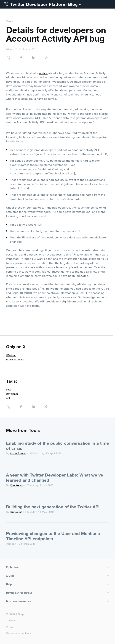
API (8, 398)
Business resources (58, 601)
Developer (12, 394)
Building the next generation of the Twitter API (53, 507)
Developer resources (58, 593)
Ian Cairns (16, 512)
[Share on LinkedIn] (30, 58)
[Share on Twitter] (9, 58)
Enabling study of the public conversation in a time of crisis (57, 446)
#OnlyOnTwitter (15, 360)
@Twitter (11, 355)
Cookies (11, 620)
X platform (58, 567)
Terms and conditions (19, 633)
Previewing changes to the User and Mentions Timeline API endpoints (53, 536)
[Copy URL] (43, 58)
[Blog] (80, 5)
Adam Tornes (18, 453)
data (9, 390)
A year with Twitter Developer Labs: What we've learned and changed (55, 477)
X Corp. (58, 576)
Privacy (10, 626)
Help (58, 584)
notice (43, 73)
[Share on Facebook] (17, 58)
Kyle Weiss (16, 485)
